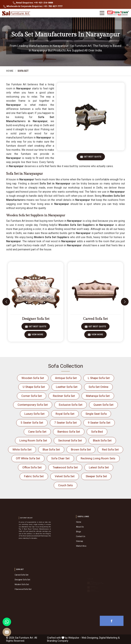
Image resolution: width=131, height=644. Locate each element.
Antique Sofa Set (66, 378)
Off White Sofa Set (28, 458)
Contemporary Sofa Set (33, 405)
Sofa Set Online (98, 387)
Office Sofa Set (32, 467)
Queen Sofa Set (103, 405)
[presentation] (6, 302)
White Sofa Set (22, 449)
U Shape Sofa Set (34, 387)
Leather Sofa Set (67, 387)
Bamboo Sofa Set (69, 432)
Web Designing (90, 638)
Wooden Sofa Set (33, 378)
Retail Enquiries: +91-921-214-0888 (33, 3)
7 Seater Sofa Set (65, 423)
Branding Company (58, 641)
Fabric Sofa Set (34, 476)
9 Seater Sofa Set (99, 423)
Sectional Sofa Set (70, 440)
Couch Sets (65, 485)
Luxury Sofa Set (34, 414)
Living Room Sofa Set (33, 440)
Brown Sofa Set (81, 449)
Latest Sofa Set (99, 467)
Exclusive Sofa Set (71, 405)
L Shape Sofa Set (99, 378)
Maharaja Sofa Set (98, 396)
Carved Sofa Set (95, 319)
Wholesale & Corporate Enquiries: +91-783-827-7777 (33, 6)
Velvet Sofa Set (65, 476)
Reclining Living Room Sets (98, 458)
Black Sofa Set (102, 440)
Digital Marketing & (109, 638)
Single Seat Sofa (96, 414)
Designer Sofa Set (36, 319)
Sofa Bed (97, 432)
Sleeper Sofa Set (96, 476)
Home (10, 71)
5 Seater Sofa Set (32, 423)
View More (37, 336)
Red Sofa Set (110, 449)
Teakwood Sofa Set (65, 467)
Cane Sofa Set (37, 432)
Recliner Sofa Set (64, 396)
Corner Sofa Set (32, 396)
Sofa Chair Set (60, 458)
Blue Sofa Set (51, 449)
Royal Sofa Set (65, 414)
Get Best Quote (93, 158)
